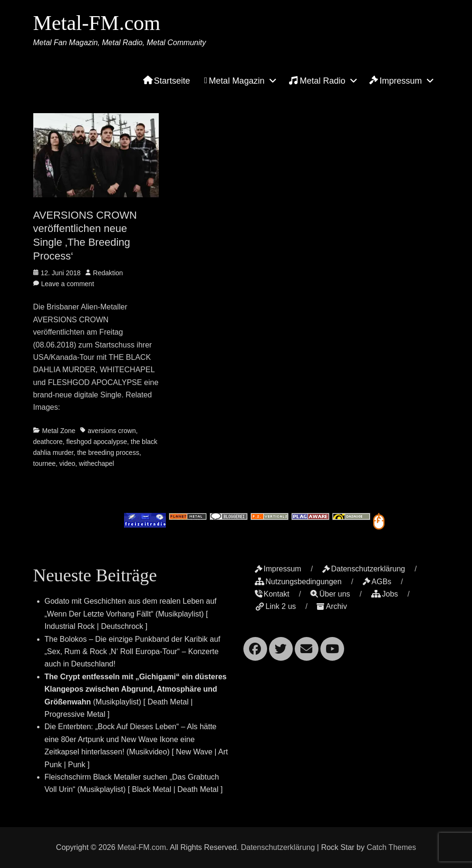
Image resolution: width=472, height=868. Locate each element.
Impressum (395, 81)
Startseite (167, 81)
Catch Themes (391, 847)
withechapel (96, 463)
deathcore (48, 442)
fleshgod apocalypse (97, 442)
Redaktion (108, 273)
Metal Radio (317, 80)
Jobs (385, 594)
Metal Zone (59, 431)
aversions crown (112, 431)
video (67, 463)
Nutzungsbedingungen (298, 582)
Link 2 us (275, 606)
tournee (44, 463)
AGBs (377, 582)
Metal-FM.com (97, 23)
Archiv (332, 606)
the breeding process (108, 453)
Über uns (330, 594)
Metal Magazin (235, 81)
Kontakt (272, 594)
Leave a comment (68, 284)
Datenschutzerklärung (364, 569)
